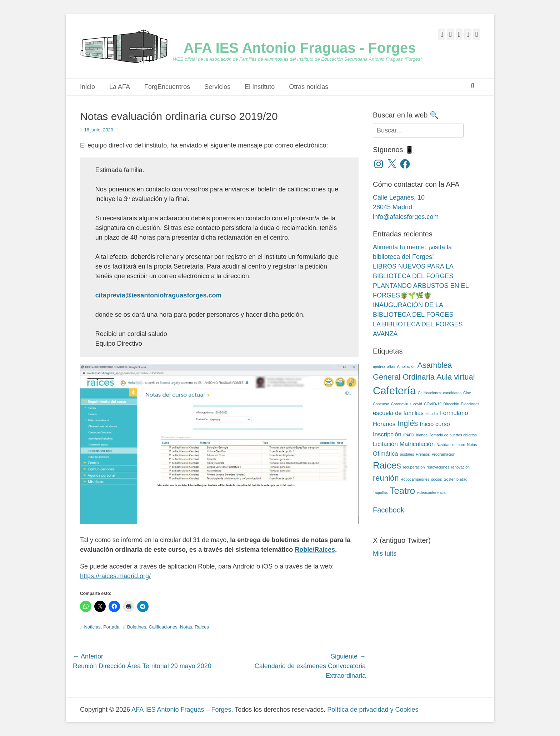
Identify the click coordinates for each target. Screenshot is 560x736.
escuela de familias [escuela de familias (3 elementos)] (398, 413)
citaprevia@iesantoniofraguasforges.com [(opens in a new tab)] (159, 295)
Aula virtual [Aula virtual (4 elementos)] (456, 377)
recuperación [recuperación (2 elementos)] (414, 467)
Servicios (217, 87)
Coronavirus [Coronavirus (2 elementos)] (401, 404)
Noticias (92, 627)
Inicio (87, 87)
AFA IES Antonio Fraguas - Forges (300, 48)
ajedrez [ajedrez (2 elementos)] (379, 366)
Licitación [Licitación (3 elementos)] (385, 444)
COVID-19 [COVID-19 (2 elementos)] (433, 404)
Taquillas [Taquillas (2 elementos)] (380, 492)
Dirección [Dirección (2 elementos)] (451, 404)
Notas (186, 627)
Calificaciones (163, 627)
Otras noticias (309, 87)
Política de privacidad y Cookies (373, 710)
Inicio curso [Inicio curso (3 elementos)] (435, 424)
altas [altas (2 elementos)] (391, 366)
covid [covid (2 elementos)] (418, 404)
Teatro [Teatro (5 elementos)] (402, 491)
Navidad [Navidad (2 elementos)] (443, 445)
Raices (202, 627)
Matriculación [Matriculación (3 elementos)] (417, 444)
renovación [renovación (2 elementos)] (460, 467)
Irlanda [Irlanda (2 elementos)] (422, 435)
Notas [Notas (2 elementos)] (472, 445)
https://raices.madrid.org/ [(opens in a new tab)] (115, 576)
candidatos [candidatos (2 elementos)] (452, 393)
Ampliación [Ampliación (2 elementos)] (406, 366)
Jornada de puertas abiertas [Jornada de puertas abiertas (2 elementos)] (453, 435)
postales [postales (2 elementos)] (407, 454)
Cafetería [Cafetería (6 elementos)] (394, 390)
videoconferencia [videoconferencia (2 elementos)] (431, 492)
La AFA (120, 87)
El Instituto (260, 87)
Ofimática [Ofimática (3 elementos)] (386, 454)
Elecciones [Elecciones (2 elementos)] (470, 404)
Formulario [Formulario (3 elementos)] (454, 413)
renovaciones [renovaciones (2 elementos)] (438, 467)
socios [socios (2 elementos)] (436, 479)
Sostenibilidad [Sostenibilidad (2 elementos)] (455, 479)
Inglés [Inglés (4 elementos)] (407, 423)
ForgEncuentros (167, 87)
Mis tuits (385, 554)
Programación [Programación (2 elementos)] (443, 454)
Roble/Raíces (315, 550)
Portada (111, 627)
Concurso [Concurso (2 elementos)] (381, 404)
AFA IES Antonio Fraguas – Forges (181, 710)
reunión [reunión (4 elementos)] (386, 478)
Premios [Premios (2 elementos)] (423, 454)
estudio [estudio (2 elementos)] (431, 414)
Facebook (389, 510)
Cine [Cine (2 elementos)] (467, 393)
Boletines (137, 627)
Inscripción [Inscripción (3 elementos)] (387, 434)
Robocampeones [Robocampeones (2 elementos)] (415, 479)
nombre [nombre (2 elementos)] (459, 445)
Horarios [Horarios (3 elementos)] (384, 424)
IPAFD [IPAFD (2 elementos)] (409, 435)
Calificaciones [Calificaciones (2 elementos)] (430, 393)
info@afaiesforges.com (406, 217)
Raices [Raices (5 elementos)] (387, 465)
